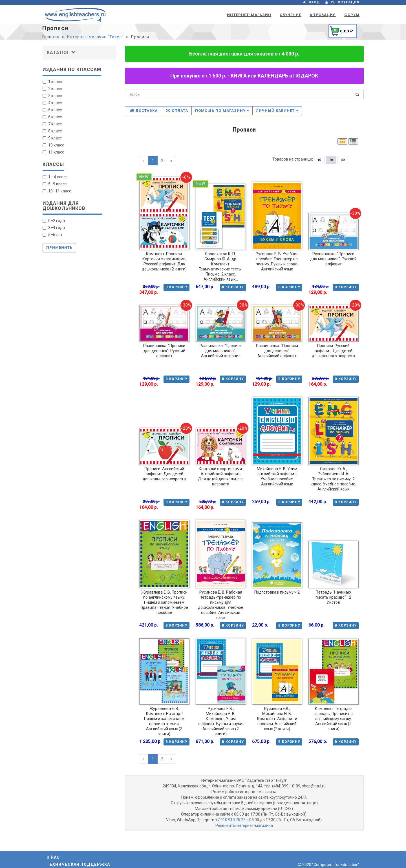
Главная (51, 37)
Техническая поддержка (78, 864)
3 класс (52, 96)
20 (331, 160)
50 (343, 160)
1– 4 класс (55, 177)
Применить (59, 247)
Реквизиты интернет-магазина (244, 825)
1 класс (52, 82)
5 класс (52, 110)
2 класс (52, 89)
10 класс (53, 145)
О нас (53, 857)
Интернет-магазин (249, 15)
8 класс (52, 131)
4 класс (52, 103)
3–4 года (54, 228)
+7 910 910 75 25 (230, 820)
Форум (352, 15)
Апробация (323, 15)
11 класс (53, 152)
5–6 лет (53, 235)
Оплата (177, 111)
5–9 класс (55, 184)
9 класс (52, 138)
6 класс (52, 117)
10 (319, 160)
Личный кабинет (277, 111)
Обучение (290, 15)
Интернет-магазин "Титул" (95, 37)
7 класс (52, 124)
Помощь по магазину (222, 111)
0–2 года (54, 221)
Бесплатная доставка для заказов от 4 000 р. (244, 54)
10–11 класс (57, 191)
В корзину (176, 287)
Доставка (144, 111)
